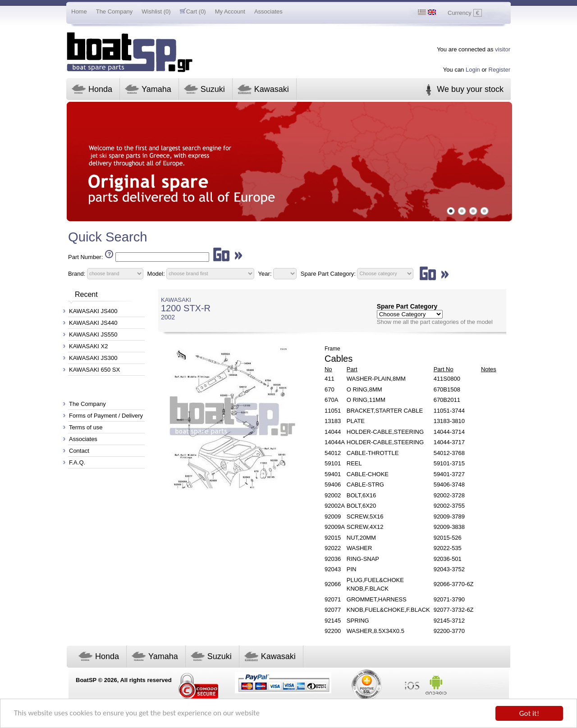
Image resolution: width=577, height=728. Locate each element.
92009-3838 (449, 527)
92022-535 (448, 548)
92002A (335, 506)
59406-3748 (449, 485)
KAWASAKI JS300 (93, 358)
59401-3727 (449, 474)
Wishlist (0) (156, 11)
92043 (333, 569)
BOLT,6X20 (362, 506)
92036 (333, 559)
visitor (503, 49)
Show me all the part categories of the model (435, 322)
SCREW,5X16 (365, 516)
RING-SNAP (363, 559)
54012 (333, 453)
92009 (333, 516)
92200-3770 (449, 631)
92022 (333, 548)
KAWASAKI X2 (88, 346)
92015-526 (448, 538)
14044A (335, 442)
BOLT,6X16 (362, 495)
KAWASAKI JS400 (93, 311)
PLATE (356, 421)
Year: (265, 273)
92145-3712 (449, 621)
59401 (333, 474)
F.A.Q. (77, 462)
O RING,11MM (366, 400)
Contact (79, 451)
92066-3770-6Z (454, 584)
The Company (114, 11)
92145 (333, 621)
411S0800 (447, 379)
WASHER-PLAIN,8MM (376, 379)
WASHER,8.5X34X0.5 (376, 631)
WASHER (359, 548)
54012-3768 (449, 453)
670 (330, 389)
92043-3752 (449, 569)
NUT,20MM (361, 538)
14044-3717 (449, 442)
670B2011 (447, 400)
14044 (333, 432)
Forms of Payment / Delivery (106, 416)
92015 (333, 538)
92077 (333, 610)
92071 (333, 599)
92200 (333, 631)
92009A (335, 527)
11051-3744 (449, 411)
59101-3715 (449, 463)
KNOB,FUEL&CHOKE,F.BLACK (388, 610)
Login (473, 70)
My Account (230, 11)
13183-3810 (449, 421)
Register (499, 70)
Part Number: (85, 257)
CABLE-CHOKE (368, 474)
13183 (333, 421)
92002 (333, 495)
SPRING (358, 621)
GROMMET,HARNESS (377, 599)
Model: (156, 273)
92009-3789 (449, 516)
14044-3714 (449, 432)
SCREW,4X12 (365, 527)
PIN (352, 569)
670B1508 (447, 389)
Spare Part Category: (329, 273)
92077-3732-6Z (454, 610)
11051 (333, 411)
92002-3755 (449, 506)
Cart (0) (193, 11)
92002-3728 (449, 495)
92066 (333, 584)
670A (331, 400)
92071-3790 (449, 599)
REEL (354, 463)
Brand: (77, 273)
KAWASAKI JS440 (93, 323)
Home (79, 11)
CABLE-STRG (365, 485)
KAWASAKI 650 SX (94, 370)
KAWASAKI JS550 (93, 334)
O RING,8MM (364, 389)
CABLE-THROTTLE (373, 453)
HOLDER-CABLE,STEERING (385, 432)
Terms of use (86, 427)
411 (330, 379)
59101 (333, 463)
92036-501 (448, 559)
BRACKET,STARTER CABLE (385, 411)
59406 (333, 485)
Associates (268, 11)
